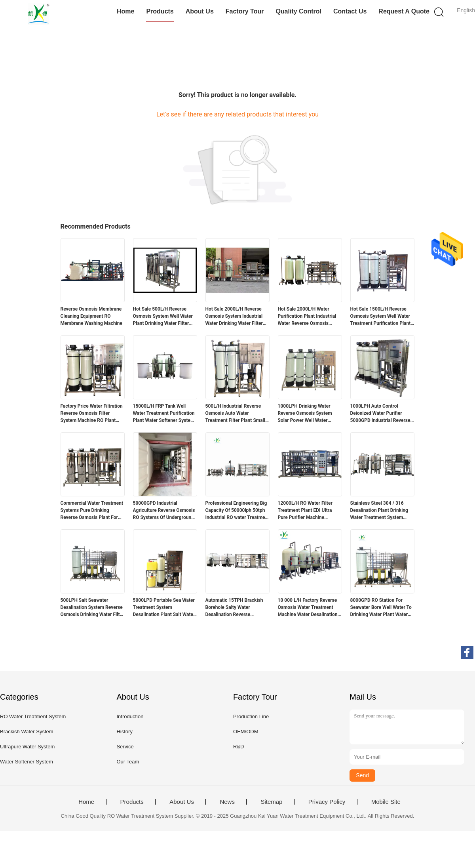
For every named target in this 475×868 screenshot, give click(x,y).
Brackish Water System (27, 732)
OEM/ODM (246, 732)
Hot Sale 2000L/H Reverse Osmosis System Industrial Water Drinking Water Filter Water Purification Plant (234, 317)
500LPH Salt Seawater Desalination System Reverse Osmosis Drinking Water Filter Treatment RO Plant (92, 608)
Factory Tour (245, 11)
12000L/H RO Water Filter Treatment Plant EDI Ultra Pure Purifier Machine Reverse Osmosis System (305, 511)
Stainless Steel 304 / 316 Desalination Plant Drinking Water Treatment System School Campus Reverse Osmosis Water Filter (379, 511)
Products (160, 11)
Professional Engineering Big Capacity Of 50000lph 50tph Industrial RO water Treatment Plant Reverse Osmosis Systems (237, 511)
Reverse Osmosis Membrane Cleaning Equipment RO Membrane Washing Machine (92, 316)
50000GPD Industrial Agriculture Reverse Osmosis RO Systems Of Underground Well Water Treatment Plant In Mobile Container (165, 511)
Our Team (128, 762)
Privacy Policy (327, 802)
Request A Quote (404, 11)
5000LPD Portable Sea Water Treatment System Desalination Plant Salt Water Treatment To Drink (164, 608)
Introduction (130, 716)
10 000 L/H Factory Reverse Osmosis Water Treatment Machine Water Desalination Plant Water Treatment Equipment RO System (308, 608)
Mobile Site (386, 802)
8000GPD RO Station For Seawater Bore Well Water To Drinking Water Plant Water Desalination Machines (381, 608)
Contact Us (350, 11)
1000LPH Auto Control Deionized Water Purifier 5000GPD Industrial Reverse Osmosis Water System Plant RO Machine (381, 414)
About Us (200, 11)
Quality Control (298, 11)
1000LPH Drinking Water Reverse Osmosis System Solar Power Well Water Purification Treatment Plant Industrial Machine (308, 414)
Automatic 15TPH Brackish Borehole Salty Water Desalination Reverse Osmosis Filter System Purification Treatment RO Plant (234, 608)
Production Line (251, 716)
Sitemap (271, 802)
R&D (238, 747)
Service (125, 747)
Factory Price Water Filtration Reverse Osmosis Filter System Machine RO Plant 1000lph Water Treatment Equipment (92, 414)
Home (125, 11)
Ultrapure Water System (27, 747)
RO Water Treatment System (33, 716)
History (124, 732)
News (227, 802)
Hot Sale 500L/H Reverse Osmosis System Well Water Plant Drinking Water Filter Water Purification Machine (163, 317)
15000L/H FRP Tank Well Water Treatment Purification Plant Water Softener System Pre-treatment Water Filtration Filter (164, 414)
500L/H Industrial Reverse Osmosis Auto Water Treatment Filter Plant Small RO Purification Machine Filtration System (235, 414)
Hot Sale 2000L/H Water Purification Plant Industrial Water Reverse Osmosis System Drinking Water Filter (308, 317)
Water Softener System (27, 762)
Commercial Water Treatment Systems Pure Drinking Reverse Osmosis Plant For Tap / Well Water (92, 511)
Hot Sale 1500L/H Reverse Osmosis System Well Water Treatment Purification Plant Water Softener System (381, 317)
